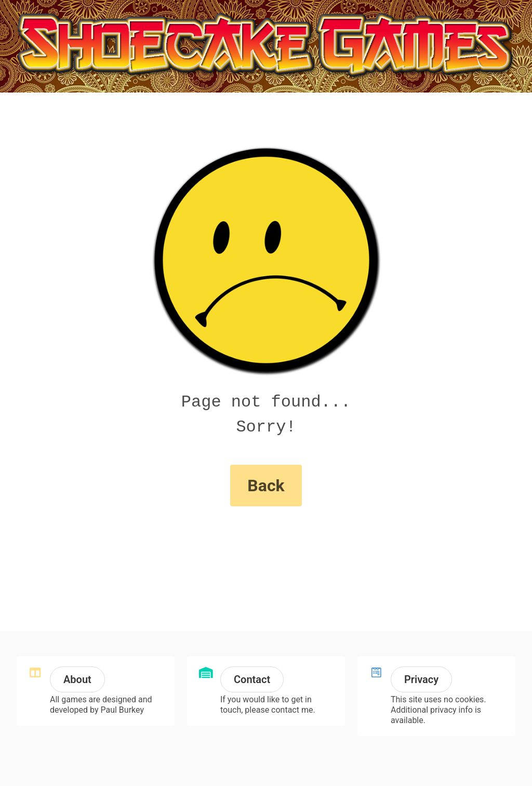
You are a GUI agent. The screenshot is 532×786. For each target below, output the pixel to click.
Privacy (421, 679)
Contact (252, 679)
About (77, 679)
